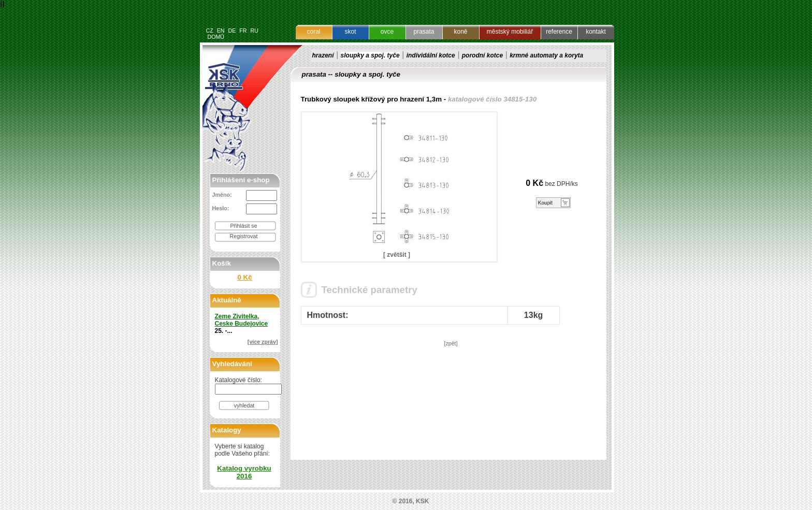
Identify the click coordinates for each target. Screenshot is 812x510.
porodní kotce (482, 55)
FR (243, 31)
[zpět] (451, 343)
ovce (387, 32)
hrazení (323, 55)
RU (254, 31)
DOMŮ (216, 37)
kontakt (596, 32)
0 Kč (244, 277)
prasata (424, 32)
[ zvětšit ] (397, 255)
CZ (210, 31)
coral (313, 32)
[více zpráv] (263, 342)
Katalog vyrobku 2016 (244, 472)
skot (350, 32)
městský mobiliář (510, 32)
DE (232, 31)
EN (221, 31)
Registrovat (244, 236)
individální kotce (431, 55)
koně (460, 32)
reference (559, 32)
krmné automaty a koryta (546, 55)
